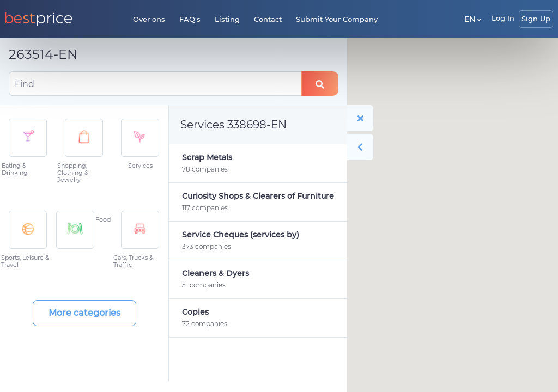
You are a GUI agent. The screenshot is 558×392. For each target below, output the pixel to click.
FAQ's (190, 19)
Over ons (149, 19)
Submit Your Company (337, 19)
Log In (503, 18)
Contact (268, 19)
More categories (84, 313)
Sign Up (536, 19)
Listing (227, 19)
